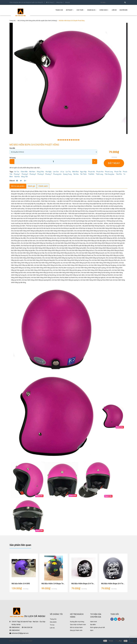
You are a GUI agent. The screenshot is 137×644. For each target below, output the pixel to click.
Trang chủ (59, 10)
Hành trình (94, 622)
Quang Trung (67, 174)
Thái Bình (91, 174)
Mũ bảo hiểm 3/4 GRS (21, 584)
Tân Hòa (76, 174)
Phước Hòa (100, 172)
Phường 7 (48, 174)
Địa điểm (93, 625)
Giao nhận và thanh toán (78, 625)
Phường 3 (25, 174)
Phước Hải (91, 172)
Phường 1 (17, 174)
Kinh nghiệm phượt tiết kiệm (98, 629)
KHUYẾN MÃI (124, 10)
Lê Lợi (62, 172)
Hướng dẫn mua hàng (77, 622)
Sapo (31, 641)
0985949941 (16, 627)
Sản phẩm (53, 622)
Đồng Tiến (24, 177)
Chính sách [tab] (43, 186)
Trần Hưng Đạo (109, 174)
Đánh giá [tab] (32, 186)
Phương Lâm (57, 174)
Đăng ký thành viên (76, 630)
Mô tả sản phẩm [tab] (18, 186)
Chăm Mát (24, 172)
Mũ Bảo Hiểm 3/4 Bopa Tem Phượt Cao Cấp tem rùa (63, 584)
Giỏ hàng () (50, 2)
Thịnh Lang (99, 174)
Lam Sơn (56, 172)
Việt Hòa (17, 177)
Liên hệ (114, 10)
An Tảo (17, 172)
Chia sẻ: (12, 181)
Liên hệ (52, 628)
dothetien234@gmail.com (20, 633)
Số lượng (13, 158)
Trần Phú (119, 174)
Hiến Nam (32, 172)
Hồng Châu (40, 172)
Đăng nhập (59, 2)
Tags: (12, 172)
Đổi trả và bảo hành (76, 627)
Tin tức (52, 625)
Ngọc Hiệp (83, 172)
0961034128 (28, 627)
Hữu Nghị (48, 172)
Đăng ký (67, 2)
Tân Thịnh (83, 174)
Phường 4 (33, 174)
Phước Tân (118, 172)
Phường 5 (41, 174)
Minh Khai (75, 172)
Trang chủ (53, 619)
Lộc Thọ (68, 172)
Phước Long (109, 172)
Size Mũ (12, 148)
